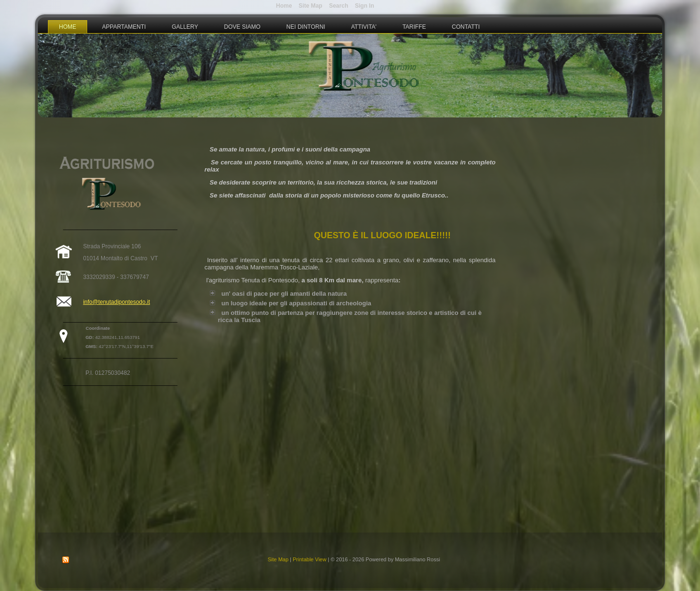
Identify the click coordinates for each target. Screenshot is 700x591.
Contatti (466, 27)
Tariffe (414, 27)
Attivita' (364, 27)
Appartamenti (124, 27)
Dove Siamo (242, 27)
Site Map (278, 559)
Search (339, 6)
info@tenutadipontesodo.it (116, 302)
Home (68, 27)
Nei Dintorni (306, 27)
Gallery (185, 27)
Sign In (365, 6)
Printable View (310, 559)
